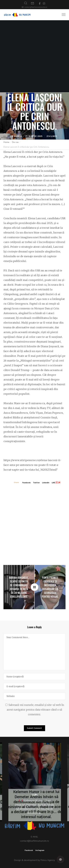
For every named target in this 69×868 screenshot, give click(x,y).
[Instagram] (44, 3)
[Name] (34, 677)
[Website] (34, 696)
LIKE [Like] (53, 483)
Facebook (26, 483)
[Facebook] (40, 3)
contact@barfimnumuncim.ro (36, 7)
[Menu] (62, 15)
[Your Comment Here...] (34, 652)
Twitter (36, 483)
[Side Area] (60, 859)
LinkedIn (46, 483)
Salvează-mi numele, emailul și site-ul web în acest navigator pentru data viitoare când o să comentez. (35, 710)
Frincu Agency (48, 860)
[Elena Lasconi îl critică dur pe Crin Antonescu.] (34, 587)
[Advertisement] (34, 56)
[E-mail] (34, 686)
